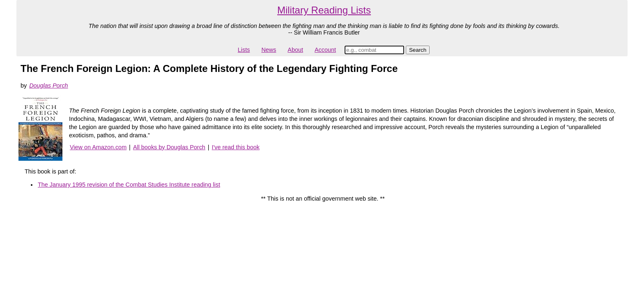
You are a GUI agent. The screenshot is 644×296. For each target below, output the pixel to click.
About (295, 50)
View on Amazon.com (98, 147)
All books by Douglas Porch (169, 147)
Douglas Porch (48, 86)
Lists (244, 50)
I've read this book (236, 147)
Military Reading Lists (324, 10)
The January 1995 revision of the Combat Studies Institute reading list (129, 185)
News (269, 50)
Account (325, 50)
